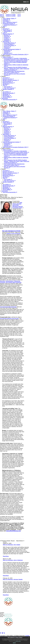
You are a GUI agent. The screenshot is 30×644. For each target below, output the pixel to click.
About (3, 17)
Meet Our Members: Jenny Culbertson (13, 560)
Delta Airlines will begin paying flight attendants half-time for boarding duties (18, 205)
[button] (26, 2)
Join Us (2, 16)
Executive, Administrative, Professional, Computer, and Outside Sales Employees (11, 282)
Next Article (20, 541)
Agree (14, 643)
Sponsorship (5, 98)
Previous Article (5, 541)
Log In (19, 16)
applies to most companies (13, 233)
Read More (6, 556)
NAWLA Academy (6, 56)
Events (3, 27)
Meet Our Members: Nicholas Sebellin (13, 579)
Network (3, 76)
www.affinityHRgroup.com (13, 531)
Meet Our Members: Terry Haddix (12, 545)
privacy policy (18, 641)
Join (2, 91)
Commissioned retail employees (8, 307)
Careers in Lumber (11, 16)
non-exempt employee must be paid (9, 318)
